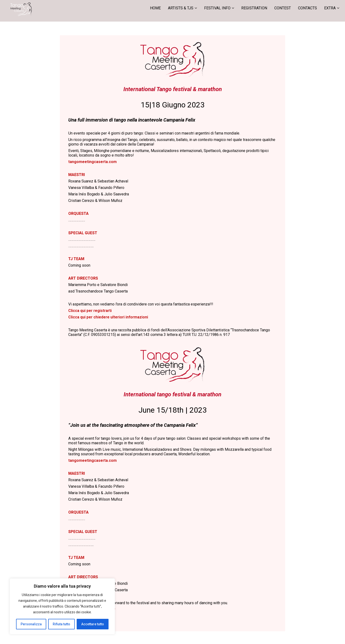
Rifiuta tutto (61, 624)
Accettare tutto (93, 624)
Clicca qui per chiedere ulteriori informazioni (108, 317)
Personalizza (31, 624)
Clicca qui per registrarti (90, 311)
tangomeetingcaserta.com (92, 162)
